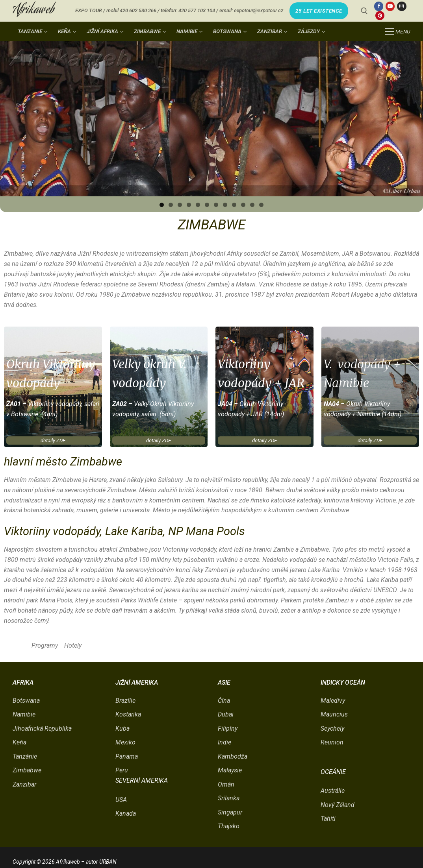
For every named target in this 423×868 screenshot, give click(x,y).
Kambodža (233, 756)
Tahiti (328, 819)
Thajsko (229, 826)
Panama (127, 756)
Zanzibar (24, 784)
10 (243, 205)
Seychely (332, 729)
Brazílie (125, 701)
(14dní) (273, 414)
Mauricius (334, 714)
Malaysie (230, 770)
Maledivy (333, 701)
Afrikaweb (33, 11)
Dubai (226, 714)
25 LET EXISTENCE (319, 11)
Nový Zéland (338, 805)
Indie (224, 742)
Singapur (230, 812)
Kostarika (128, 714)
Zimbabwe (27, 770)
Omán (226, 784)
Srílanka (229, 798)
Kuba (122, 729)
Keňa (19, 742)
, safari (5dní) (157, 414)
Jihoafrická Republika (42, 729)
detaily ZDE (53, 440)
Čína (224, 701)
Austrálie (333, 791)
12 (261, 205)
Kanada (126, 814)
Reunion (332, 742)
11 (252, 205)
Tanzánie (25, 756)
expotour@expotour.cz (259, 10)
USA (121, 800)
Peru (122, 770)
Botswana (26, 701)
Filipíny (228, 729)
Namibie (24, 714)
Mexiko (125, 742)
